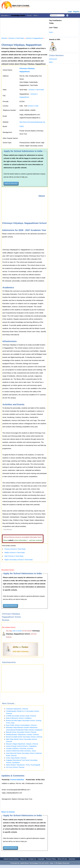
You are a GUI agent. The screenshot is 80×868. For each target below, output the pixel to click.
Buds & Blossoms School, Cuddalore (19, 718)
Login (70, 11)
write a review (17, 631)
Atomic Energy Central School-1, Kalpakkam (21, 746)
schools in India (33, 106)
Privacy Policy (51, 859)
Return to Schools (8, 812)
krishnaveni (53, 59)
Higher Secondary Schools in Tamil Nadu (19, 560)
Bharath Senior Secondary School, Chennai (21, 732)
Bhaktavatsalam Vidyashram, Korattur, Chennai (22, 734)
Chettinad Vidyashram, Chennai (17, 709)
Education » (5, 15)
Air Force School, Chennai (15, 767)
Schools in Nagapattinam (34, 38)
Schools (4, 38)
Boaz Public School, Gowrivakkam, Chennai (21, 725)
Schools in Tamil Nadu (16, 38)
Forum (29, 15)
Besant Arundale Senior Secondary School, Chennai (24, 737)
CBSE (22, 126)
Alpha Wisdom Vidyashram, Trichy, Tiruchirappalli (23, 765)
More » (36, 15)
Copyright (41, 859)
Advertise (72, 859)
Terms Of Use (62, 859)
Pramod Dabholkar (17, 780)
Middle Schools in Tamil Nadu (15, 553)
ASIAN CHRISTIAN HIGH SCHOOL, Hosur (21, 751)
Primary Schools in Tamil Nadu (15, 549)
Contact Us (32, 859)
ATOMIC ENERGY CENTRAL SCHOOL (20, 749)
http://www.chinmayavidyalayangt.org (32, 122)
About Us (23, 859)
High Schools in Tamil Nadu (14, 556)
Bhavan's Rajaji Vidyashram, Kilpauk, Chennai (22, 744)
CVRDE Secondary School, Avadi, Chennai (21, 716)
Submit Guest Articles (11, 859)
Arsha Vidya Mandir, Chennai (16, 758)
